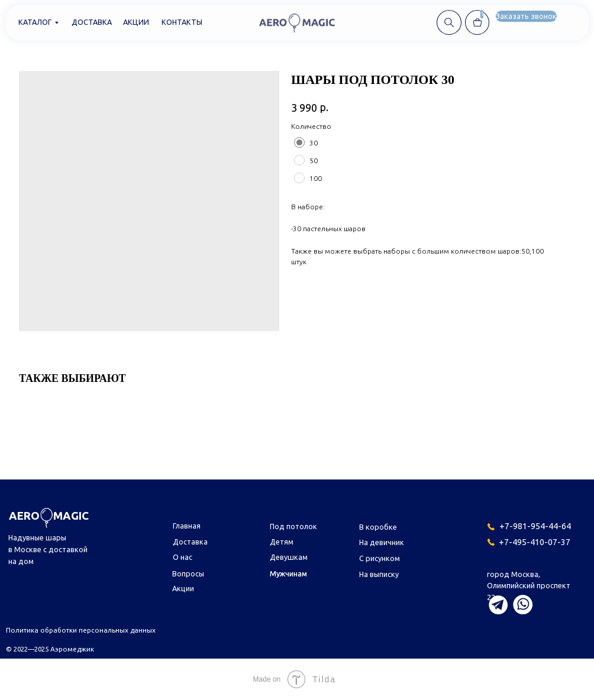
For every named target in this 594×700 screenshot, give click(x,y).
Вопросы (188, 573)
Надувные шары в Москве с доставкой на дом (48, 549)
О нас (183, 557)
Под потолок (293, 526)
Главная (187, 526)
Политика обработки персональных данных (81, 630)
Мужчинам (288, 573)
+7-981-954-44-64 (535, 526)
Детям (282, 542)
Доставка (92, 22)
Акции (136, 22)
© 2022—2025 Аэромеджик (50, 649)
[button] (526, 16)
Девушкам (289, 557)
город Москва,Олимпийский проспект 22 (529, 586)
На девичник (382, 542)
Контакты (182, 22)
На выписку (379, 574)
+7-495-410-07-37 (535, 542)
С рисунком (380, 558)
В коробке (378, 527)
